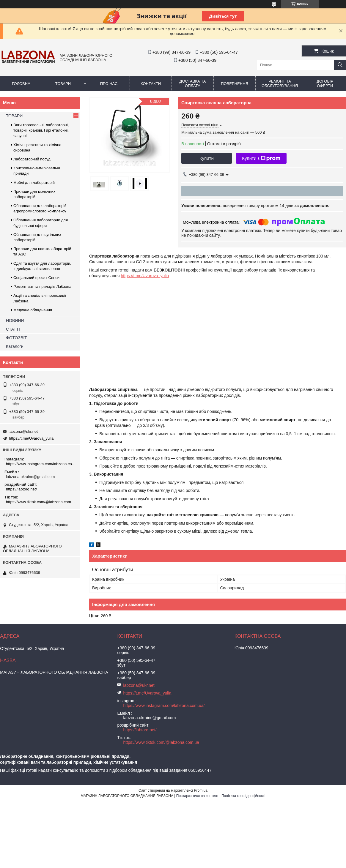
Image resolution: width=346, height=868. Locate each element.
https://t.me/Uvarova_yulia (145, 276)
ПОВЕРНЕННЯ (235, 84)
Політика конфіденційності (243, 796)
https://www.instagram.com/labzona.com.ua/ (41, 464)
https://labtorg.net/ (21, 489)
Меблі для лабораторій (34, 183)
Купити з (261, 158)
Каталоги (15, 346)
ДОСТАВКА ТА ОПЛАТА (193, 83)
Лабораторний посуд (32, 159)
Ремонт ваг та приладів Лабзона (42, 287)
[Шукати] (340, 65)
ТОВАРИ (63, 84)
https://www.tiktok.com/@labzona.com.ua (41, 502)
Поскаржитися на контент (197, 796)
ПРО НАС (109, 84)
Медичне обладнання (33, 310)
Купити (207, 158)
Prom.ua (201, 790)
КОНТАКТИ (151, 84)
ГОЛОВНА (21, 84)
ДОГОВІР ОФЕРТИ (325, 83)
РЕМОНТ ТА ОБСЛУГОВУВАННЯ (280, 83)
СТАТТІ (13, 329)
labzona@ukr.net (23, 431)
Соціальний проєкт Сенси (36, 278)
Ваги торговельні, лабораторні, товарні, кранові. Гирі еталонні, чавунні (41, 130)
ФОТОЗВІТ (16, 338)
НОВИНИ (15, 321)
